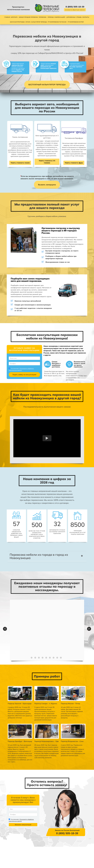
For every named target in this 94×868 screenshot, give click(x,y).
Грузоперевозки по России (57, 22)
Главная (7, 17)
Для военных (71, 17)
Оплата (28, 22)
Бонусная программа (17, 22)
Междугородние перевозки (29, 17)
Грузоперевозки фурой (76, 22)
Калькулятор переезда (39, 22)
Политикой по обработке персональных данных (24, 382)
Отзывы (79, 17)
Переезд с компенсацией (56, 17)
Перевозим (42, 17)
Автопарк (14, 17)
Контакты (86, 17)
